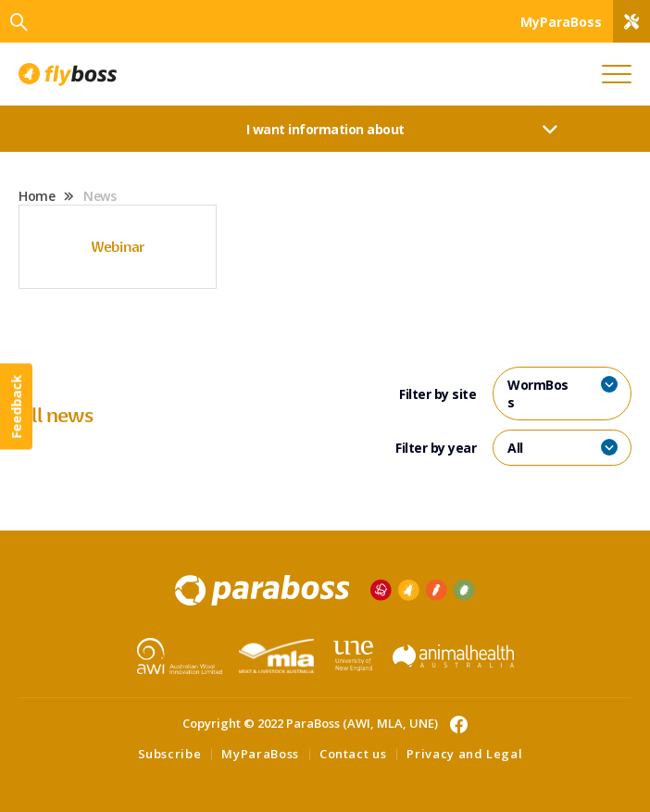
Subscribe (170, 754)
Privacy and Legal (464, 754)
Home (37, 196)
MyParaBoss (260, 754)
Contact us (353, 754)
